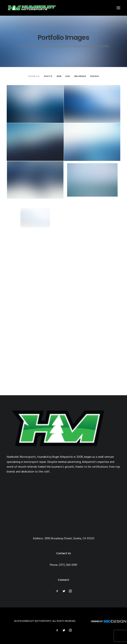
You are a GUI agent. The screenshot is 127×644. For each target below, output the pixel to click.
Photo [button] (48, 76)
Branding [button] (80, 76)
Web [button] (59, 76)
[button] (118, 8)
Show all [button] (34, 76)
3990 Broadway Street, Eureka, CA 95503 (69, 539)
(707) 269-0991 (68, 565)
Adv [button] (68, 76)
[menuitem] (34, 76)
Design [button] (94, 76)
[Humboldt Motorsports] (31, 8)
